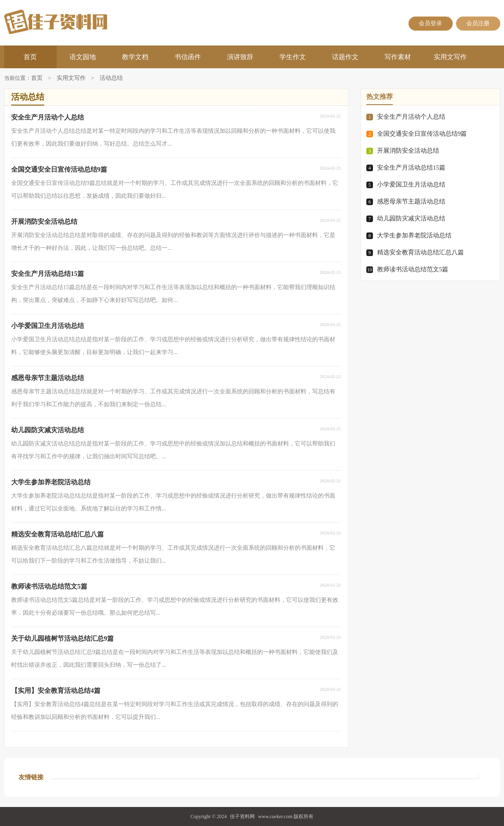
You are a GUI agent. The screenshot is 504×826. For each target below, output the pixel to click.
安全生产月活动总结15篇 (411, 168)
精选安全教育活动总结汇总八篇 (420, 252)
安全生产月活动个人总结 (411, 117)
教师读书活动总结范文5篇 (413, 269)
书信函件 (188, 57)
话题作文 (345, 57)
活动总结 (111, 78)
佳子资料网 (242, 816)
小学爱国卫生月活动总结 (411, 184)
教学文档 (135, 57)
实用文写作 (450, 57)
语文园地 (83, 57)
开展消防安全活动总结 (408, 151)
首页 (30, 57)
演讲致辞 (240, 57)
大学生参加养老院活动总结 (414, 235)
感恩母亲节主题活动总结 (411, 201)
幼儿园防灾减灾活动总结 (411, 218)
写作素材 (398, 57)
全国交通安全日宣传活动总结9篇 (422, 134)
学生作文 (293, 57)
